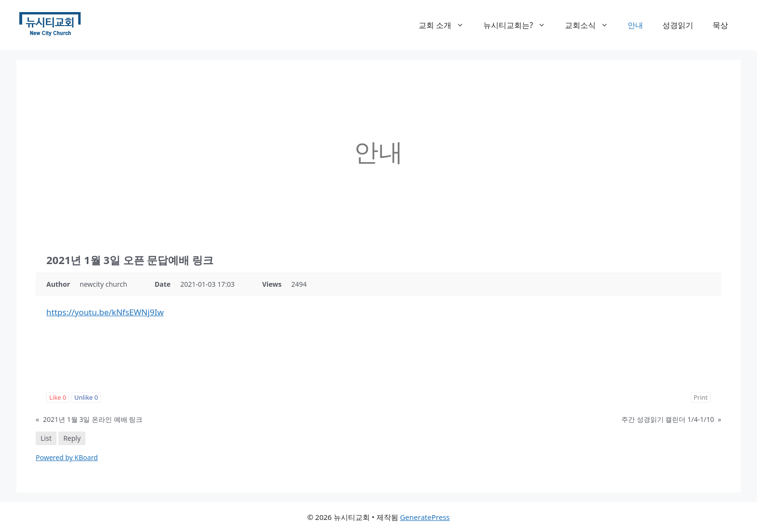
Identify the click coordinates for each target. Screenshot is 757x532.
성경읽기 (678, 25)
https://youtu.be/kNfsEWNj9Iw (105, 312)
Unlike (86, 397)
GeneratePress (425, 517)
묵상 (720, 25)
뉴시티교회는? (519, 25)
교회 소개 (446, 25)
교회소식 (591, 25)
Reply (72, 438)
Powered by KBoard (67, 457)
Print (701, 397)
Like (58, 397)
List (46, 438)
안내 (635, 25)
